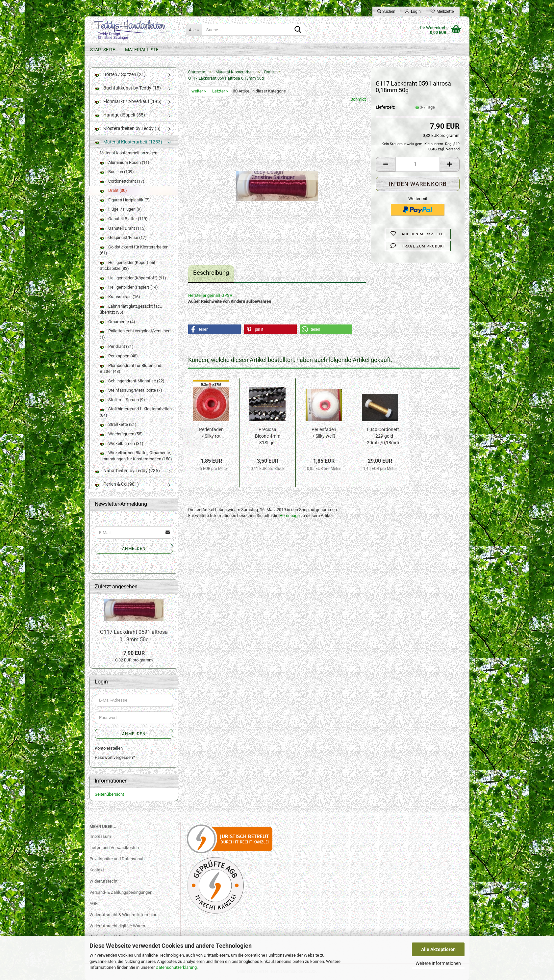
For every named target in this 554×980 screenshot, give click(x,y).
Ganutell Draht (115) (123, 228)
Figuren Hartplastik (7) (125, 200)
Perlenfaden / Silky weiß (324, 433)
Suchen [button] (386, 12)
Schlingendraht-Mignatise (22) (132, 381)
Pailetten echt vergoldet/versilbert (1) (135, 334)
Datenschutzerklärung (176, 967)
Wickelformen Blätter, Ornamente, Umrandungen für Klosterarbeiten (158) (136, 456)
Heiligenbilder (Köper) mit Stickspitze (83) (127, 266)
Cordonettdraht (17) (122, 181)
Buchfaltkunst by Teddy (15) (128, 88)
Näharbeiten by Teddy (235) (127, 471)
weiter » (199, 91)
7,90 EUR (134, 653)
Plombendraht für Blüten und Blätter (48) (130, 369)
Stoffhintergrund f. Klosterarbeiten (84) (136, 412)
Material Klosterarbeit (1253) (128, 142)
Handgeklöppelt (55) (120, 115)
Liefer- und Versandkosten (114, 848)
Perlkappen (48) (119, 356)
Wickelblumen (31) (122, 443)
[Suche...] (194, 30)
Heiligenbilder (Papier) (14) (129, 287)
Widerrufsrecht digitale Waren (117, 926)
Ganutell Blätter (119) (124, 219)
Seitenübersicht (109, 794)
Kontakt (97, 870)
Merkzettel (443, 12)
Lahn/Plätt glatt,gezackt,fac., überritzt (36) (131, 309)
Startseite (103, 50)
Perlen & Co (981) (117, 484)
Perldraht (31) (117, 346)
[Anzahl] (418, 164)
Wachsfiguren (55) (121, 434)
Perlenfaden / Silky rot (211, 433)
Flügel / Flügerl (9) (121, 209)
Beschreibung (211, 273)
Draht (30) (113, 190)
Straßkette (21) (118, 424)
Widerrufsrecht (103, 881)
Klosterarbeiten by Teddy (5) (128, 128)
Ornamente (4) (117, 322)
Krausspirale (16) (120, 297)
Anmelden (134, 549)
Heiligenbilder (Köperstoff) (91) (133, 278)
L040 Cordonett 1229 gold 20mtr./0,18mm (383, 436)
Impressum (100, 836)
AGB (94, 903)
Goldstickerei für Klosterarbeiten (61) (134, 250)
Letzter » (220, 91)
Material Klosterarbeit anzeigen (128, 153)
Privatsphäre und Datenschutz (117, 859)
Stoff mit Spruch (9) (122, 400)
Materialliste (142, 50)
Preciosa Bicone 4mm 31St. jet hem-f (268, 436)
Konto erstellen (109, 748)
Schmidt (358, 99)
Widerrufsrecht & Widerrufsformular (123, 915)
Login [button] (413, 12)
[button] (386, 164)
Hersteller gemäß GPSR (210, 295)
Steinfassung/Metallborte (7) (131, 390)
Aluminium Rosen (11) (125, 162)
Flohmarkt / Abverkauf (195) (128, 101)
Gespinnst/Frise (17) (123, 237)
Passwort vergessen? (115, 757)
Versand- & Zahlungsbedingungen (121, 892)
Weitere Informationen (438, 963)
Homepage (290, 516)
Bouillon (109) (117, 172)
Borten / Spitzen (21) (120, 74)
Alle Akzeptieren (438, 949)
